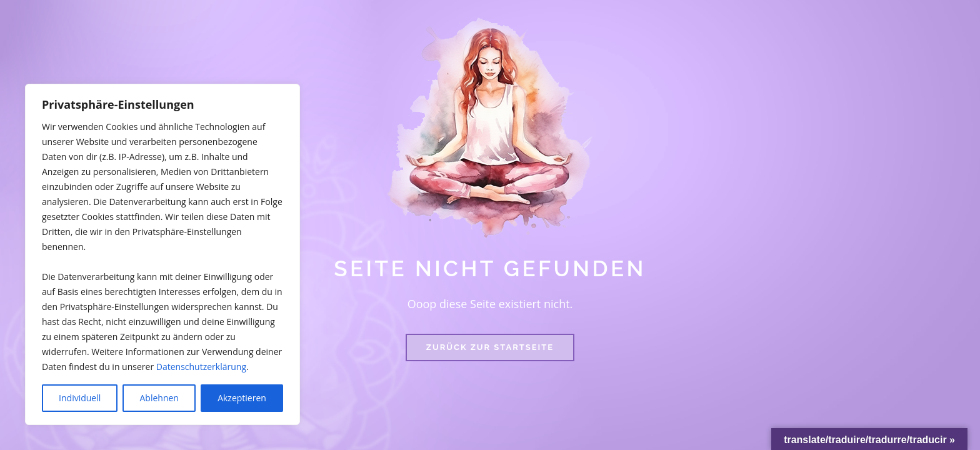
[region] (162, 254)
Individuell (80, 398)
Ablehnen (159, 398)
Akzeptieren (242, 398)
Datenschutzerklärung (201, 367)
